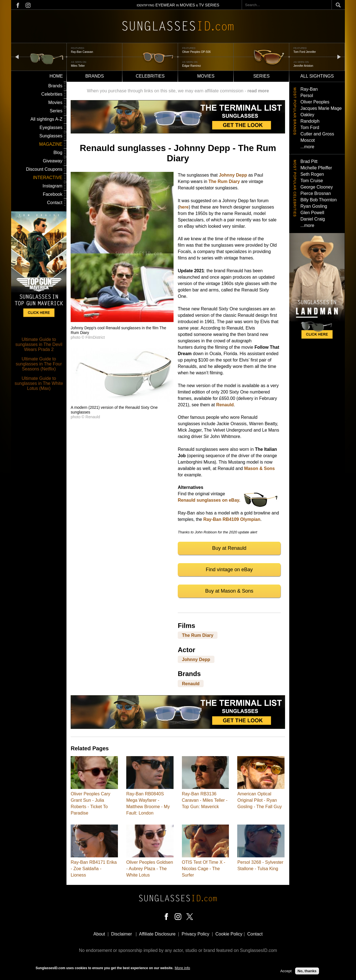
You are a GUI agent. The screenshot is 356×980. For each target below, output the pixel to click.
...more (307, 147)
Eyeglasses (51, 128)
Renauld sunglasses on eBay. (209, 500)
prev (17, 57)
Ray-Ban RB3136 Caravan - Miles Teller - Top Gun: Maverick (205, 800)
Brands (95, 76)
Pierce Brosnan (316, 193)
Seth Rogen (312, 174)
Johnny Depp (233, 175)
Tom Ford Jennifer (305, 52)
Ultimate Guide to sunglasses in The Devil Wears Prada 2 (39, 344)
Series (262, 76)
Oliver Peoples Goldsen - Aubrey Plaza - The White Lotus (150, 869)
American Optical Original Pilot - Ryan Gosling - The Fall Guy (259, 800)
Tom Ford (310, 128)
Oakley (307, 115)
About (99, 934)
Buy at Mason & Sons (229, 591)
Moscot (308, 140)
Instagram (52, 186)
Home (56, 76)
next (339, 57)
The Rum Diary (224, 181)
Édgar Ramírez (191, 66)
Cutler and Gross (317, 134)
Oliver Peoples (315, 102)
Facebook (53, 194)
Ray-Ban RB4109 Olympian (232, 519)
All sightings (317, 76)
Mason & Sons (259, 468)
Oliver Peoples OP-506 (196, 52)
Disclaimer (122, 934)
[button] (122, 321)
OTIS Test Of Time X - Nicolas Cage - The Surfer (204, 869)
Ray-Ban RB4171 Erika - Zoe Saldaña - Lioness (94, 869)
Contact (55, 203)
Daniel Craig (313, 219)
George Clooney (317, 187)
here (184, 207)
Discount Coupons (44, 169)
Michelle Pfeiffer (316, 168)
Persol (307, 96)
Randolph (310, 121)
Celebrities (150, 76)
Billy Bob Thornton (318, 200)
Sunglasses (51, 136)
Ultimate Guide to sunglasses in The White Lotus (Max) (39, 383)
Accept (286, 972)
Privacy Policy (196, 934)
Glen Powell (312, 213)
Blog (58, 153)
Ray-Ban (309, 89)
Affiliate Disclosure (157, 934)
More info (182, 969)
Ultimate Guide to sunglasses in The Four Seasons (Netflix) (39, 364)
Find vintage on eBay (229, 570)
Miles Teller (78, 66)
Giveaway (53, 161)
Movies (206, 76)
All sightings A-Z (46, 119)
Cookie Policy (229, 934)
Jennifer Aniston (303, 66)
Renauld (225, 405)
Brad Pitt (309, 161)
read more (258, 91)
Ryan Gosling (314, 206)
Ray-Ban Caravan (82, 52)
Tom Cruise (312, 181)
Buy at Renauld (229, 548)
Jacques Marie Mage (321, 108)
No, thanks (307, 972)
